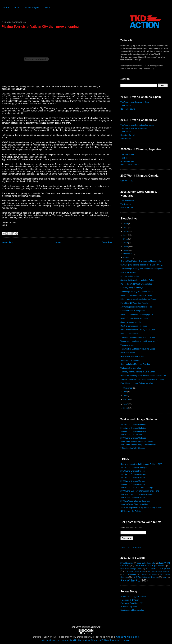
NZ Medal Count (127, 161)
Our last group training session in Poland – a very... (142, 265)
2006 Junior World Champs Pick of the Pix (138, 445)
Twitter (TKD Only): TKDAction (133, 597)
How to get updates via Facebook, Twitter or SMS (141, 464)
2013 (126, 231)
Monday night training (130, 276)
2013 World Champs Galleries (133, 425)
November (128, 254)
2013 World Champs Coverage (133, 468)
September (128, 388)
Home (6, 7)
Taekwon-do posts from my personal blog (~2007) (141, 508)
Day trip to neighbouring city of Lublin (136, 295)
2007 (126, 404)
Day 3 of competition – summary (134, 318)
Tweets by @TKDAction (130, 547)
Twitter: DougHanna (129, 607)
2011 (126, 239)
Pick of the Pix (130, 580)
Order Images (32, 7)
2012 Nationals (130, 574)
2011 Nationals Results (146, 563)
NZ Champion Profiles (130, 165)
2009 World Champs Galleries (133, 431)
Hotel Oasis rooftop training (132, 356)
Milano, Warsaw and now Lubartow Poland (138, 299)
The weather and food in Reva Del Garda (138, 349)
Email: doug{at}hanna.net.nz (132, 610)
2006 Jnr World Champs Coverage (135, 501)
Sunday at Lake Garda (130, 360)
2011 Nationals (127, 563)
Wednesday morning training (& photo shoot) (139, 341)
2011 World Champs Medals (131, 569)
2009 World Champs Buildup (133, 484)
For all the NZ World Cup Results (134, 303)
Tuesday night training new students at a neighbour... (143, 269)
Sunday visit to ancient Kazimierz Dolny (137, 280)
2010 (126, 243)
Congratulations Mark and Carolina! (135, 364)
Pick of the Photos (128, 272)
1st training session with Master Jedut (136, 307)
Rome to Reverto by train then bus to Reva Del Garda (143, 376)
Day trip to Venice (128, 353)
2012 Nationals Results (149, 575)
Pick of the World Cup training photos (136, 284)
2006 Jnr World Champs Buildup (134, 504)
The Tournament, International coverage (137, 125)
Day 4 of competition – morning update (137, 314)
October (127, 257)
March (126, 399)
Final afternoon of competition (133, 311)
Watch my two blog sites (131, 368)
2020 (126, 224)
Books (165, 577)
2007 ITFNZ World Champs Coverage (136, 494)
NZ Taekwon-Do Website (131, 511)
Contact (48, 7)
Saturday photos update (131, 322)
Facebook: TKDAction (130, 600)
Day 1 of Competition (129, 334)
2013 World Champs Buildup (133, 471)
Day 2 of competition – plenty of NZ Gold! (138, 330)
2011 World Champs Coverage (133, 474)
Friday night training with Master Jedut (137, 292)
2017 (126, 227)
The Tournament (127, 155)
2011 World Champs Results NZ (159, 572)
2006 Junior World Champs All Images (137, 441)
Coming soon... (127, 181)
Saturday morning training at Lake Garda (138, 372)
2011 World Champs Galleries (133, 428)
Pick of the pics (127, 207)
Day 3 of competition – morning (134, 326)
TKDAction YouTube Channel (133, 448)
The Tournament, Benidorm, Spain (135, 102)
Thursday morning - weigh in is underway (138, 337)
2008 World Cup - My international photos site (140, 491)
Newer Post (7, 242)
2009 (126, 247)
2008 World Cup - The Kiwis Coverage (137, 488)
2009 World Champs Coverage (133, 481)
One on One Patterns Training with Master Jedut (141, 261)
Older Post (107, 242)
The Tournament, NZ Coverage (133, 128)
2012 (126, 235)
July (125, 392)
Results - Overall (127, 135)
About (17, 7)
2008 (126, 250)
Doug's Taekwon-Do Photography (53, 637)
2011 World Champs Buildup (133, 477)
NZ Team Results (128, 109)
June (126, 396)
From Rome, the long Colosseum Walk (137, 383)
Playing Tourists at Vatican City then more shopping (40, 27)
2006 (126, 408)
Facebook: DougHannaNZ (132, 603)
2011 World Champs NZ (158, 569)
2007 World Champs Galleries (133, 438)
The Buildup (126, 106)
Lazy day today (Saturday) (132, 288)
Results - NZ (126, 138)
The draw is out (127, 345)
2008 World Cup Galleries (131, 435)
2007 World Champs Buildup (133, 498)
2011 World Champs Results (135, 572)
